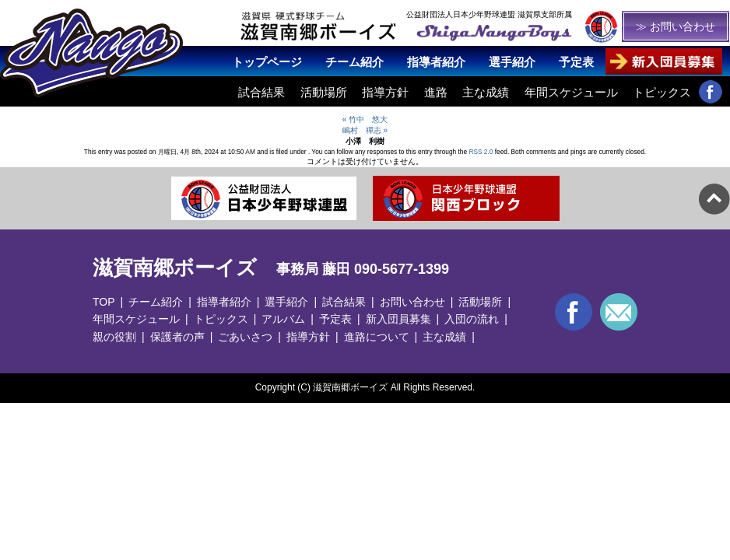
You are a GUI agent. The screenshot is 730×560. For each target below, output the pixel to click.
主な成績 (486, 92)
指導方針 (385, 92)
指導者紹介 (436, 62)
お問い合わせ (412, 302)
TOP (104, 302)
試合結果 (261, 92)
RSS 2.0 (481, 152)
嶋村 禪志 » (365, 130)
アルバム (283, 319)
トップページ (267, 62)
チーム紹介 (354, 62)
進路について (377, 337)
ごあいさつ (245, 337)
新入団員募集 (398, 319)
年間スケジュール (571, 92)
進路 (436, 92)
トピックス (662, 92)
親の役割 (114, 337)
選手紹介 (512, 62)
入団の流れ (472, 319)
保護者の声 (177, 337)
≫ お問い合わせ (676, 26)
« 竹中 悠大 (365, 119)
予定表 (576, 62)
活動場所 (324, 92)
